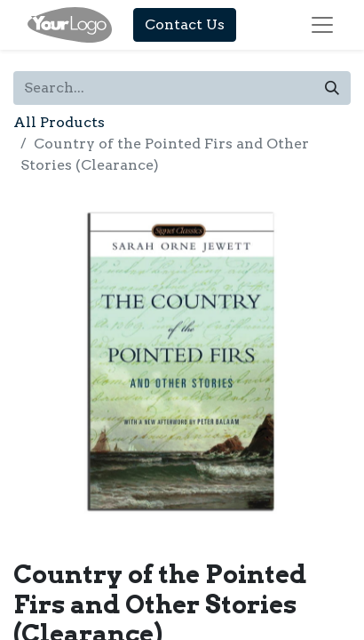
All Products (59, 122)
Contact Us (185, 24)
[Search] (332, 88)
